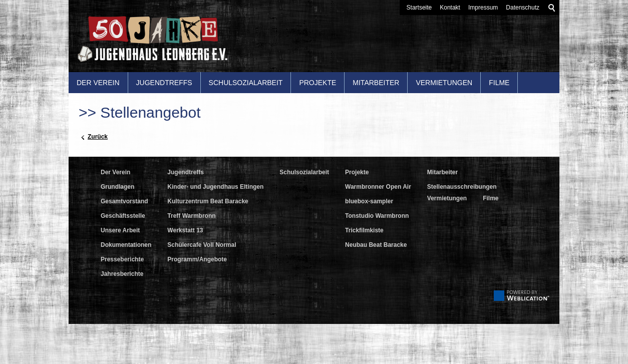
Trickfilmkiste (364, 230)
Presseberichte (122, 259)
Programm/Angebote (197, 259)
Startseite (419, 8)
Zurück (98, 137)
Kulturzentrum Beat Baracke (208, 201)
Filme (499, 83)
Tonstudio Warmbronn (377, 216)
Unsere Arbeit (120, 230)
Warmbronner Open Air (378, 187)
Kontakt (450, 8)
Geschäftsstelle (123, 216)
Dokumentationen (126, 245)
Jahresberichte (122, 274)
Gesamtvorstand (124, 201)
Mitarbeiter (376, 83)
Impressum (483, 8)
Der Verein (98, 83)
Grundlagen (117, 187)
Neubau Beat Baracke (376, 245)
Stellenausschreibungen (462, 187)
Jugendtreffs (164, 83)
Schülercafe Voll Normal (202, 245)
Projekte (318, 83)
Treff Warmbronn (191, 216)
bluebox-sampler (369, 201)
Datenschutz (523, 8)
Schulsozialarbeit (246, 83)
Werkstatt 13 (185, 230)
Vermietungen (444, 83)
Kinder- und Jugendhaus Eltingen (215, 187)
